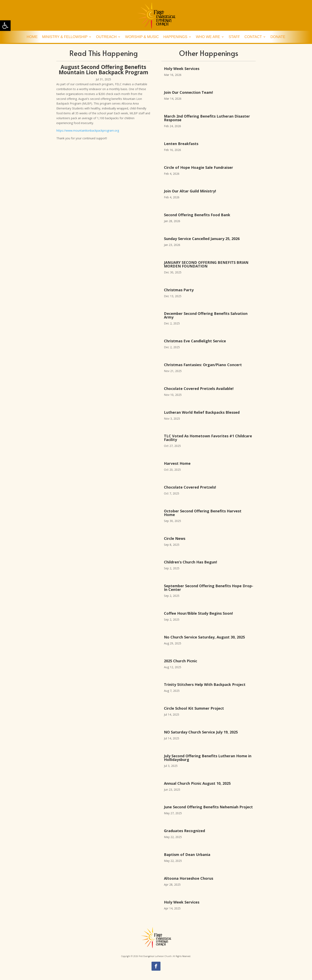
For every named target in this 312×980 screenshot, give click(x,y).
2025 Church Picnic (181, 661)
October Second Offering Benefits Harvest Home (203, 513)
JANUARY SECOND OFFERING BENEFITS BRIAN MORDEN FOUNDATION (206, 264)
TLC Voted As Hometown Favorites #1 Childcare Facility (208, 438)
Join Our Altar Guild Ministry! (190, 191)
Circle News (175, 538)
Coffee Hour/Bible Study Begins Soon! (198, 613)
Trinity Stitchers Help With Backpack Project (205, 684)
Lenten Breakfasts (181, 144)
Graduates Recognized (184, 831)
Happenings (175, 37)
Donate (278, 37)
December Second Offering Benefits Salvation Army (206, 315)
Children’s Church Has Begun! (190, 562)
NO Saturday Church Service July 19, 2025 (201, 732)
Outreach (106, 37)
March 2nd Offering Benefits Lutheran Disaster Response (207, 118)
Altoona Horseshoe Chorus (189, 878)
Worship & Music (142, 37)
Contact (253, 37)
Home (32, 37)
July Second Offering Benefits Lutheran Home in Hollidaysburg (208, 758)
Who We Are (208, 37)
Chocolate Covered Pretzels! (190, 487)
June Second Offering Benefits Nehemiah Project (208, 807)
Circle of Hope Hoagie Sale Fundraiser (199, 167)
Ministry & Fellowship (65, 37)
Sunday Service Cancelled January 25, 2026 (202, 239)
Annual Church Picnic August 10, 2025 (197, 783)
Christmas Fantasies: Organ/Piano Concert (204, 365)
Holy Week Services (182, 69)
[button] (5, 26)
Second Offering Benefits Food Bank (197, 215)
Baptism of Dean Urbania (187, 854)
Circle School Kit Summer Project (194, 708)
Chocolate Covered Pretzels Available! (199, 389)
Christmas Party (179, 290)
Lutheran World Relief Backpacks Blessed (202, 412)
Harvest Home (177, 463)
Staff (234, 37)
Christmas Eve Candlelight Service (195, 341)
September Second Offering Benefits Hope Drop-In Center (209, 588)
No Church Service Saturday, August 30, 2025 (204, 637)
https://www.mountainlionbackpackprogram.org (88, 130)
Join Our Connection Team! (188, 92)
